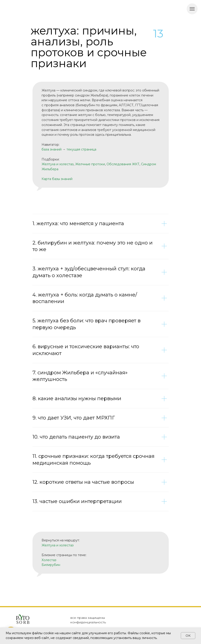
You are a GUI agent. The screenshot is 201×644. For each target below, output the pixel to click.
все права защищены (88, 618)
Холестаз (49, 560)
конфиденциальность (88, 622)
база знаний (52, 149)
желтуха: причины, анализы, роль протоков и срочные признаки (89, 47)
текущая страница (81, 149)
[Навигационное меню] (192, 9)
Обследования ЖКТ (123, 164)
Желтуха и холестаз (58, 164)
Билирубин (51, 565)
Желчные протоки (90, 164)
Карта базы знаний (57, 179)
